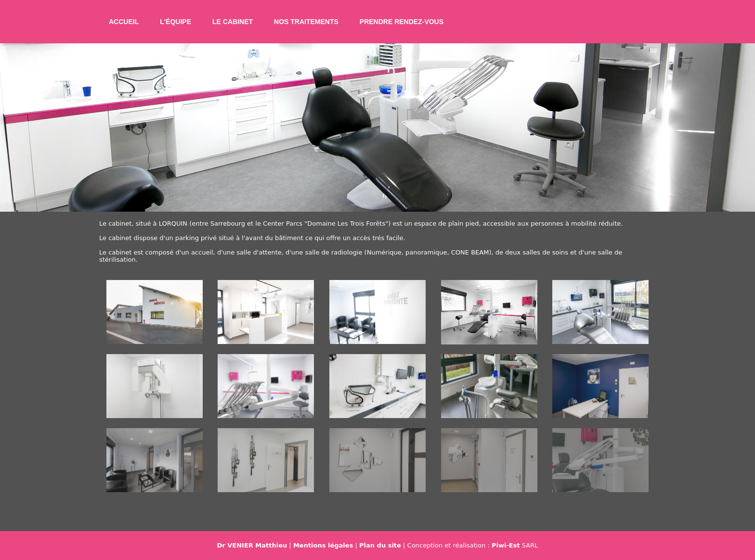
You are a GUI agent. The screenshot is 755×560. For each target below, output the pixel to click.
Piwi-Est (506, 545)
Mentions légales (323, 545)
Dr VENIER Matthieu (252, 545)
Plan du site (380, 545)
